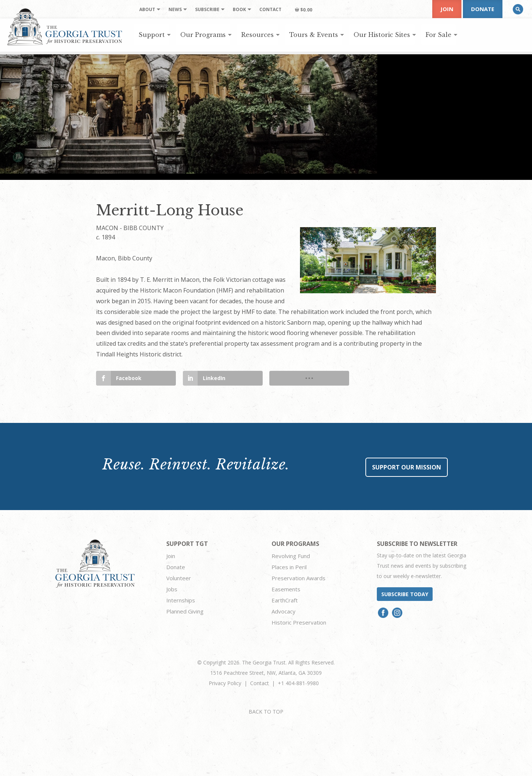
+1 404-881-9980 (298, 683)
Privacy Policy (225, 683)
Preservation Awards (299, 578)
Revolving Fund (291, 556)
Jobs (172, 589)
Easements (286, 589)
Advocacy (284, 611)
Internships (181, 600)
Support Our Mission (407, 467)
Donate (483, 9)
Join (447, 9)
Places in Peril (289, 567)
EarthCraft (285, 600)
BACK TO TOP (266, 712)
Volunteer (179, 578)
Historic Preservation (299, 622)
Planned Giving (185, 611)
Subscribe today (405, 594)
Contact (260, 683)
